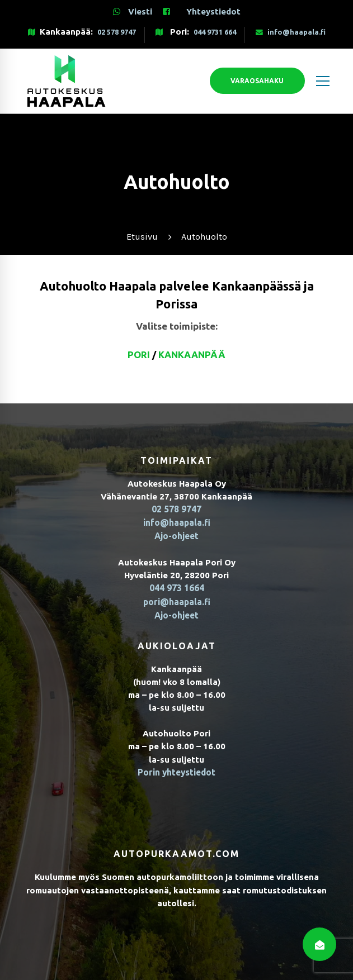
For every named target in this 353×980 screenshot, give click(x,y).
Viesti (133, 11)
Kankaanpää (192, 355)
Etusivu (142, 237)
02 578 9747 (117, 32)
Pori (139, 355)
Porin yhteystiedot (177, 770)
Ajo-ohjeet (176, 536)
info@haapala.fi (291, 32)
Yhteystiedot (213, 11)
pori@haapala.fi (177, 600)
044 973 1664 (177, 587)
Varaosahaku (243, 81)
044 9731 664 (215, 32)
